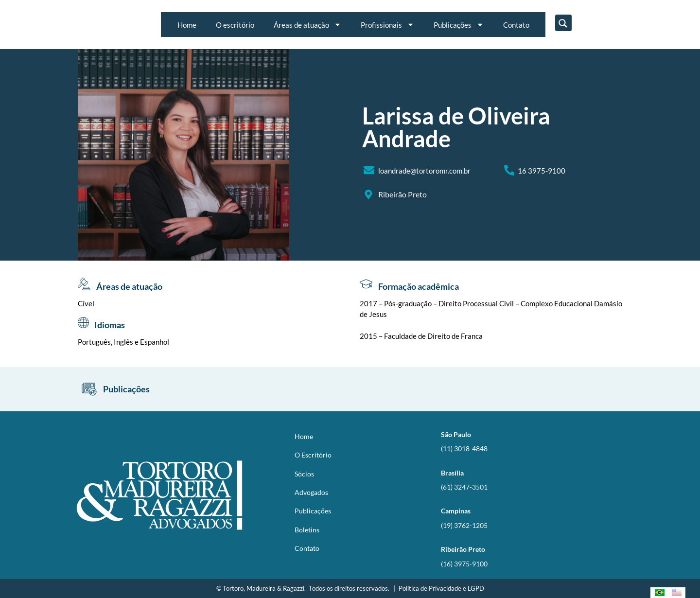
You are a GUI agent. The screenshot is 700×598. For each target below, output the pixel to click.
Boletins (307, 530)
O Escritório (313, 455)
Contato (516, 25)
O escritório (235, 25)
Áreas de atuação (307, 25)
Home (187, 25)
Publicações (459, 25)
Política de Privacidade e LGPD (441, 588)
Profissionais (387, 25)
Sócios (304, 474)
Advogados (311, 492)
